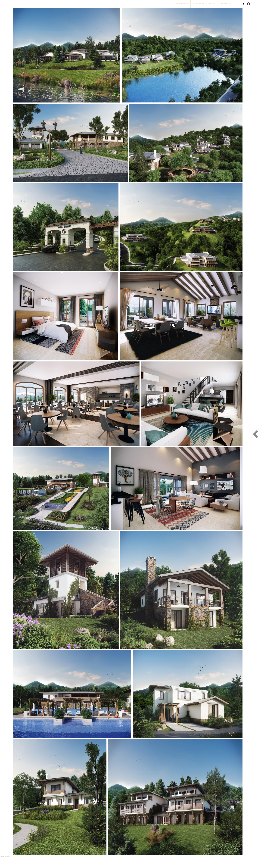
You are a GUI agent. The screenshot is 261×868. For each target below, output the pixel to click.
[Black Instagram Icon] (249, 4)
